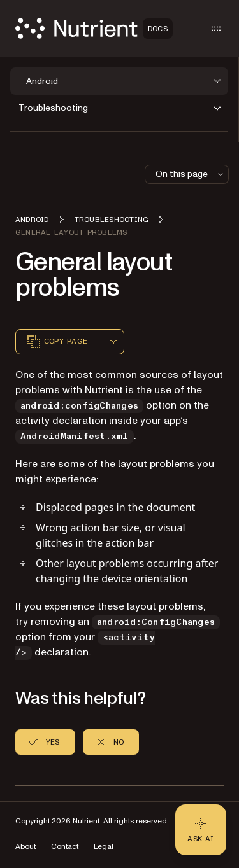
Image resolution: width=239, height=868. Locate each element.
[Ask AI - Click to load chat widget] (201, 830)
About (25, 847)
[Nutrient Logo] (94, 28)
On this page (191, 174)
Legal (104, 847)
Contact (65, 847)
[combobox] (113, 342)
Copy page (57, 342)
